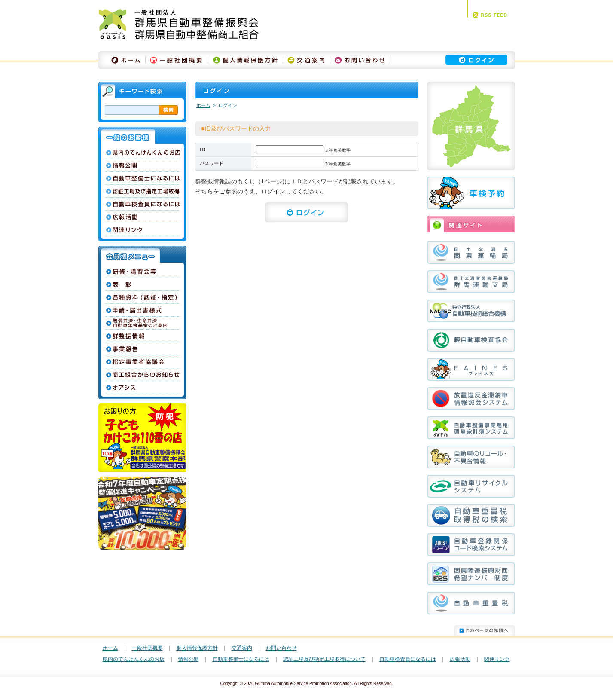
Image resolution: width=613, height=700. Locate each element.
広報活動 (460, 659)
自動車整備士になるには (241, 659)
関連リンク (497, 659)
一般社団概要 (147, 648)
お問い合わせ (281, 648)
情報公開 (189, 659)
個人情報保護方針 (197, 648)
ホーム (203, 105)
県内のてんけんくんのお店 (134, 659)
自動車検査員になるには (408, 659)
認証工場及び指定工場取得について (324, 659)
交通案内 (242, 648)
